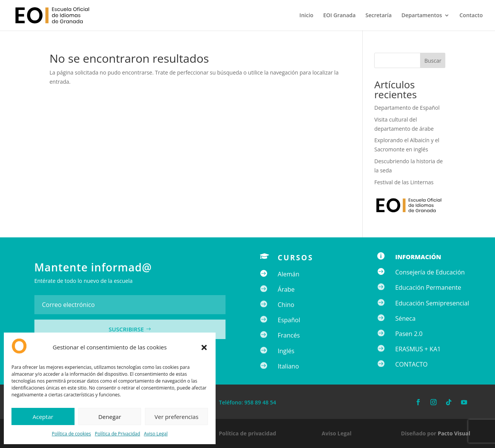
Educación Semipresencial (432, 303)
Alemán (289, 274)
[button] (204, 347)
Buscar (433, 61)
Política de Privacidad (117, 434)
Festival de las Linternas (404, 182)
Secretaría (379, 16)
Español (289, 320)
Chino (286, 305)
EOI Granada (339, 16)
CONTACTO (411, 364)
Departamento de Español (407, 108)
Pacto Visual (454, 433)
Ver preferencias (176, 417)
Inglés (286, 351)
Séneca (405, 318)
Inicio (306, 16)
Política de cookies (72, 434)
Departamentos (422, 16)
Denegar (110, 417)
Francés (289, 335)
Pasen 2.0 (409, 334)
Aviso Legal (156, 434)
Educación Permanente (428, 287)
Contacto (471, 16)
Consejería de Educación (430, 272)
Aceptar (43, 417)
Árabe (286, 289)
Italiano (288, 366)
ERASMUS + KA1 (418, 349)
